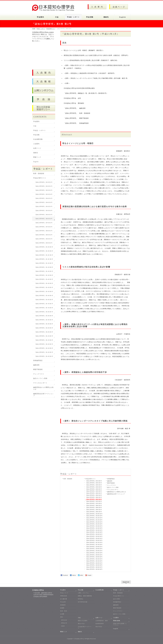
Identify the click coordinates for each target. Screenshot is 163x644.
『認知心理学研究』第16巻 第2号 (94, 540)
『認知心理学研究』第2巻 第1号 (94, 483)
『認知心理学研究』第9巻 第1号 (94, 510)
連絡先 (36, 153)
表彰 (62, 617)
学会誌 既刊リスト (90, 479)
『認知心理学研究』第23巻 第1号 (94, 567)
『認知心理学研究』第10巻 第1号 (94, 514)
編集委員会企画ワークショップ (116, 494)
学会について (64, 593)
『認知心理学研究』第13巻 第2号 (94, 528)
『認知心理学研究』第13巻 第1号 (94, 526)
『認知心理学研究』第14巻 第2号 (94, 532)
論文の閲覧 (117, 599)
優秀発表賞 (64, 620)
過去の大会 (81, 624)
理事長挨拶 (64, 596)
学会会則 (63, 602)
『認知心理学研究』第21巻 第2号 (94, 561)
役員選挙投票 (100, 624)
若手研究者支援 (83, 602)
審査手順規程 (111, 483)
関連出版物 (117, 621)
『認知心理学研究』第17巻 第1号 (94, 542)
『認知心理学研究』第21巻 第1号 (94, 559)
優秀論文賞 (64, 623)
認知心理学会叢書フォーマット (120, 624)
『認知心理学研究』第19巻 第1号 (94, 551)
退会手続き (99, 627)
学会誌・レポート (69, 474)
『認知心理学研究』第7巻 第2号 (94, 503)
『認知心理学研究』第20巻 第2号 (94, 557)
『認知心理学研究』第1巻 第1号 (94, 481)
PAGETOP (126, 582)
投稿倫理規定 (111, 479)
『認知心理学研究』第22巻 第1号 (94, 563)
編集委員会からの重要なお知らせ (117, 492)
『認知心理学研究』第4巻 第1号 (94, 489)
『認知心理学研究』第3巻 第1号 (94, 485)
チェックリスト (112, 485)
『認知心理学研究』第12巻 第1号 (94, 522)
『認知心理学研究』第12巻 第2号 (94, 524)
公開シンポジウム (83, 593)
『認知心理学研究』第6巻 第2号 (94, 499)
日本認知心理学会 (79, 639)
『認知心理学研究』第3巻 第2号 (94, 487)
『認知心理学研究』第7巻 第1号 (94, 501)
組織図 (62, 608)
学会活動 (36, 135)
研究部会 (81, 599)
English (36, 162)
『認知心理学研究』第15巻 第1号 (94, 534)
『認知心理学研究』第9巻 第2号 (94, 512)
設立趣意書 (64, 599)
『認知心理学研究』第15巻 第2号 (94, 536)
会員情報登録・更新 (102, 621)
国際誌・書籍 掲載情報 (85, 596)
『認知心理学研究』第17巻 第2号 (94, 545)
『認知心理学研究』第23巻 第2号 (94, 569)
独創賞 (63, 626)
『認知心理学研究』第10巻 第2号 (94, 516)
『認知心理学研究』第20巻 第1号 (94, 555)
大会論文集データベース (85, 627)
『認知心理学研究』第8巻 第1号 (94, 506)
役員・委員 (64, 611)
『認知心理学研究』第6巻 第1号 (94, 497)
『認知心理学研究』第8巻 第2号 (94, 507)
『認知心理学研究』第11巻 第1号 (94, 518)
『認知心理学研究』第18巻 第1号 (94, 547)
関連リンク (37, 157)
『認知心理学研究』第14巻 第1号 (94, 530)
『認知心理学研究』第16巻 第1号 (94, 538)
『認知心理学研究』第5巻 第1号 (94, 493)
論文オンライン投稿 (113, 487)
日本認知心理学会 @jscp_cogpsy (43, 32)
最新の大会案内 (83, 621)
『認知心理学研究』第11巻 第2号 (94, 520)
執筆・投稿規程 (68, 479)
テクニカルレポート (113, 490)
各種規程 (63, 605)
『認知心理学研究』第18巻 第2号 (94, 549)
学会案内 (36, 121)
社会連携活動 (38, 139)
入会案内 (36, 144)
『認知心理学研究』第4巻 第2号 (94, 491)
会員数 (62, 614)
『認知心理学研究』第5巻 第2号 (94, 495)
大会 (35, 126)
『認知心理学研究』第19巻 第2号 (94, 553)
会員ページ (37, 148)
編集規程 (110, 481)
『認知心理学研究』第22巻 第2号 (94, 565)
